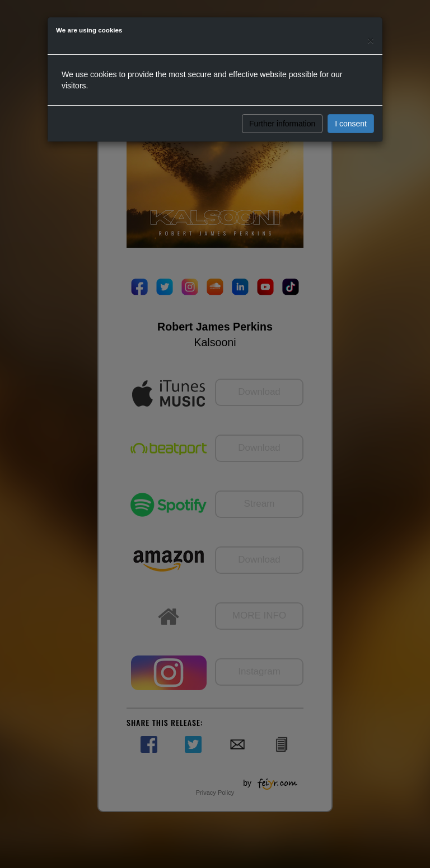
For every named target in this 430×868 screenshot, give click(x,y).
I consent (351, 124)
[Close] (371, 40)
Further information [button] (282, 124)
